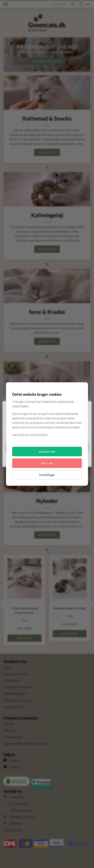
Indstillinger (47, 475)
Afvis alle (47, 463)
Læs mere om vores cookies (30, 435)
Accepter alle (47, 451)
